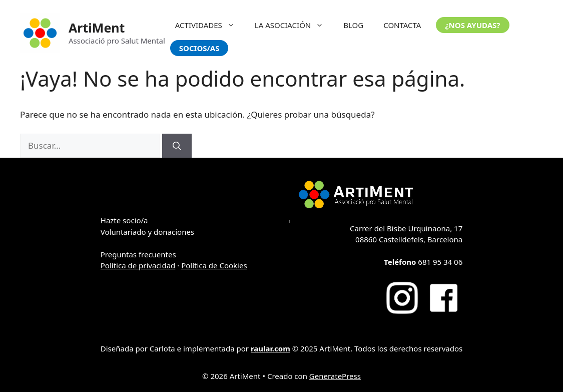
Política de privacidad (138, 265)
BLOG (353, 25)
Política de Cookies (214, 265)
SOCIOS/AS (199, 48)
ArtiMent (97, 28)
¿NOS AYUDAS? (472, 25)
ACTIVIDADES (210, 25)
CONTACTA (402, 25)
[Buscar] (177, 146)
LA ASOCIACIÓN (294, 25)
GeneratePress (335, 376)
